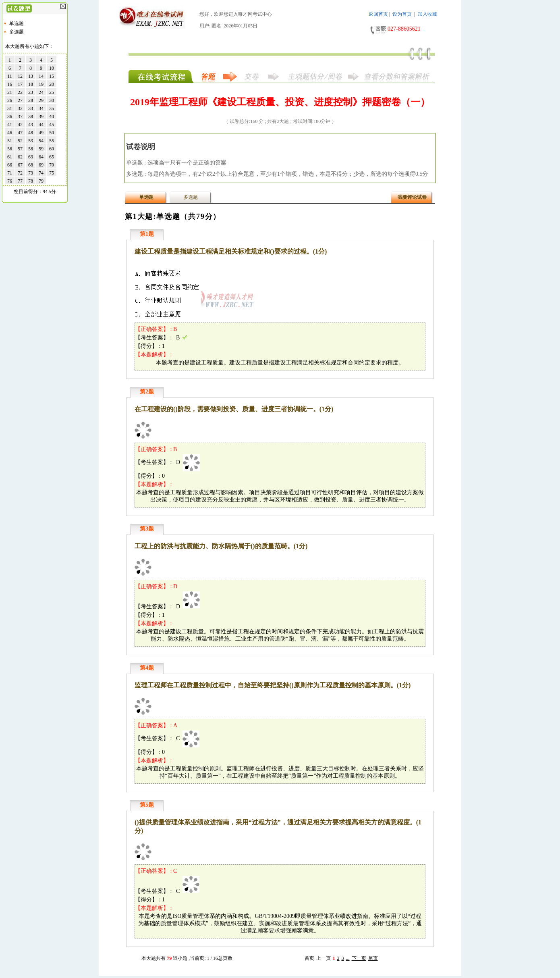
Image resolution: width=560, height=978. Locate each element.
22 (20, 92)
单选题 (17, 23)
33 (31, 108)
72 (20, 173)
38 (31, 117)
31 (10, 108)
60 (52, 149)
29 (41, 100)
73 (31, 173)
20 (52, 84)
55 (52, 141)
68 (31, 165)
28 (31, 100)
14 (41, 76)
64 (41, 157)
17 (20, 84)
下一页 (359, 958)
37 (20, 117)
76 (10, 181)
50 (52, 133)
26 (10, 100)
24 (41, 92)
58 (31, 149)
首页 (309, 958)
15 (52, 76)
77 (20, 181)
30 (52, 100)
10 (52, 68)
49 (41, 133)
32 (20, 108)
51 (10, 141)
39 (41, 117)
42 (20, 125)
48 (31, 133)
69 (41, 165)
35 (52, 108)
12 (20, 76)
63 (31, 157)
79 (41, 181)
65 (52, 157)
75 (52, 173)
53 (31, 141)
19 (41, 84)
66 (10, 165)
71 (10, 173)
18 (31, 84)
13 (31, 76)
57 (20, 149)
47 (20, 133)
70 (52, 165)
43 (31, 125)
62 (20, 157)
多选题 (17, 32)
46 (10, 133)
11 (10, 76)
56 (10, 149)
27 (20, 100)
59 (41, 149)
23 (31, 92)
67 (20, 165)
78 (31, 181)
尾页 (373, 958)
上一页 (324, 958)
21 (10, 92)
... (348, 958)
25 (52, 92)
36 (10, 117)
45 (52, 125)
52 (20, 141)
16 (10, 84)
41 (10, 125)
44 (41, 125)
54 (41, 141)
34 (41, 108)
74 (41, 173)
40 (52, 117)
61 (10, 157)
